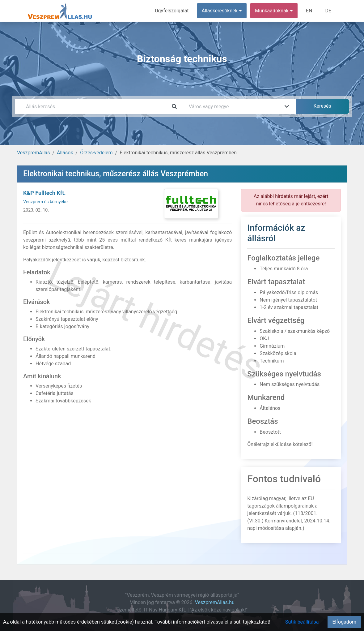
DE (328, 11)
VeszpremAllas (33, 153)
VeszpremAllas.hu (215, 602)
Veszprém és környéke (45, 202)
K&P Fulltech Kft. (44, 193)
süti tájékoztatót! (252, 622)
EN (309, 11)
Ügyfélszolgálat (172, 11)
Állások (65, 153)
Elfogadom (344, 622)
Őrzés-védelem (96, 153)
